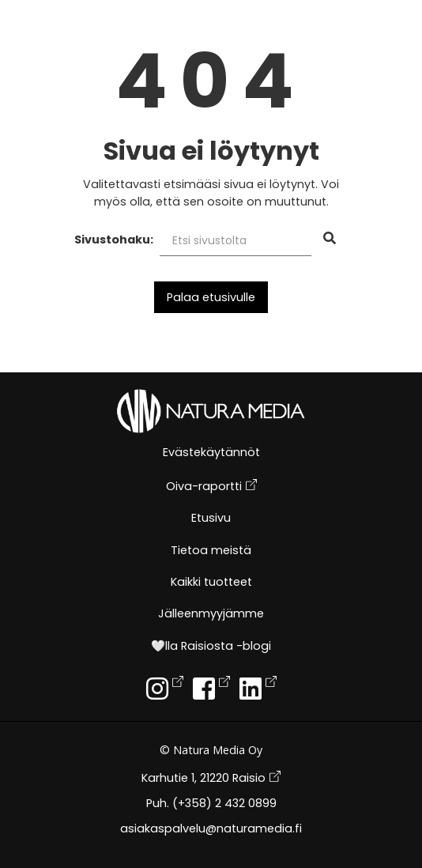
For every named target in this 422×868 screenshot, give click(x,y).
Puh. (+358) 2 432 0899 (211, 804)
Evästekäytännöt (211, 453)
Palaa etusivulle (211, 297)
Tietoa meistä (211, 551)
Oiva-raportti (211, 487)
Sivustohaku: (114, 240)
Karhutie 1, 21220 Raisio (211, 778)
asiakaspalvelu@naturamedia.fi (211, 830)
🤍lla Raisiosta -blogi (211, 647)
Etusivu (211, 519)
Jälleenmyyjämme (211, 615)
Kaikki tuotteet (211, 583)
